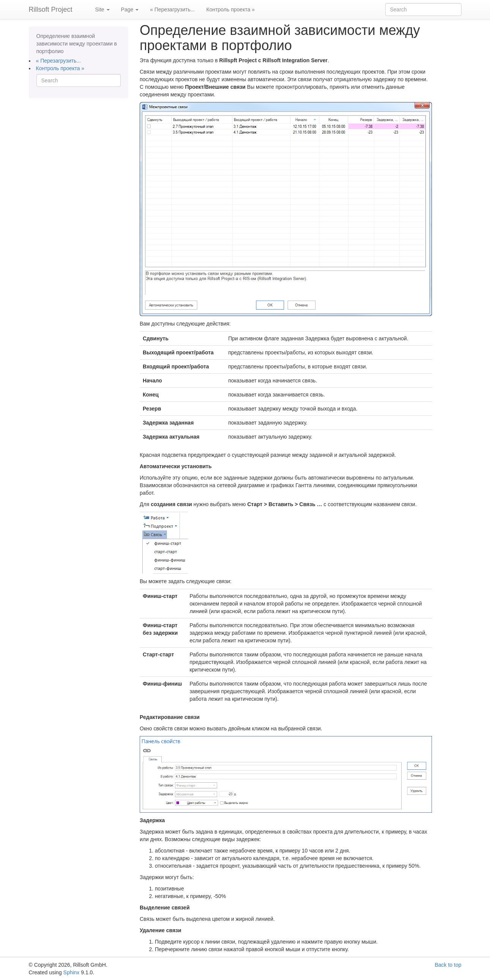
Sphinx (72, 972)
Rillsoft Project (51, 9)
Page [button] (130, 9)
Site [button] (102, 9)
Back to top (448, 965)
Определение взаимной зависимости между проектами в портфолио (77, 44)
